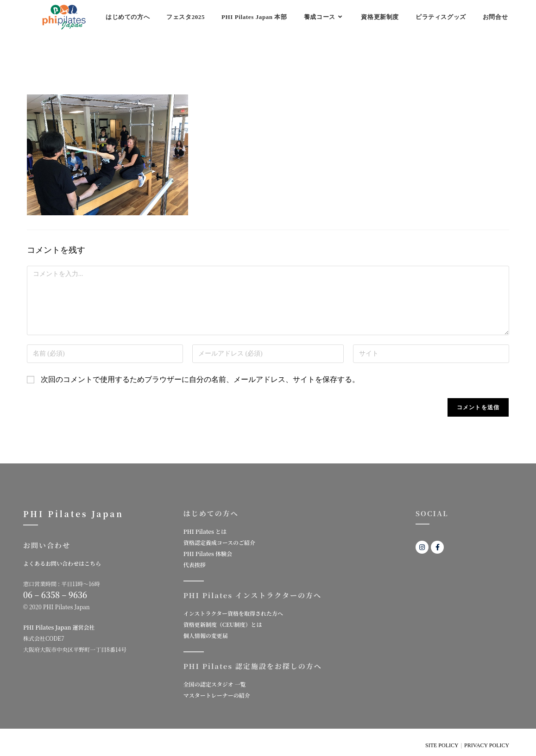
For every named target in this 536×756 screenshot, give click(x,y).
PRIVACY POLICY (487, 745)
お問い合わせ (47, 545)
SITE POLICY (442, 745)
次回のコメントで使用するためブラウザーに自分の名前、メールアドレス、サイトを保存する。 (200, 379)
